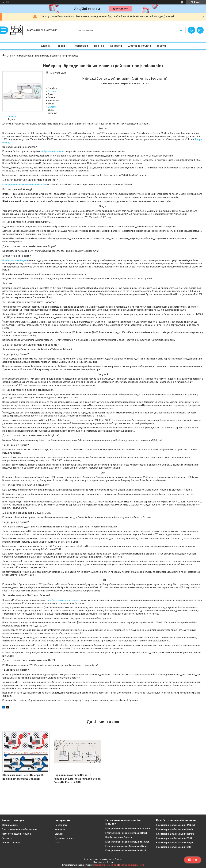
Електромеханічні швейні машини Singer (127, 846)
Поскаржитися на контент (106, 865)
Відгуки (162, 46)
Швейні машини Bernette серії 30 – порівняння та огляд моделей (24, 777)
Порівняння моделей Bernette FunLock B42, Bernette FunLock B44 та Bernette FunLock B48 (77, 779)
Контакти (116, 46)
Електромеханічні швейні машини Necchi (127, 833)
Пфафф (12, 116)
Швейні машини (10, 825)
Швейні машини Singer (14, 260)
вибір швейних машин (53, 151)
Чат (193, 860)
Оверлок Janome (11, 843)
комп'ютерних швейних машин (63, 600)
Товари (60, 46)
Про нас (99, 46)
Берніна (52, 91)
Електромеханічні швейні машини (19, 829)
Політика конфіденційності (132, 865)
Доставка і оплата (140, 46)
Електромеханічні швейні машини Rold (126, 850)
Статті (10, 56)
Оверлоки (7, 838)
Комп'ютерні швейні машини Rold (174, 847)
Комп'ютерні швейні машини (17, 834)
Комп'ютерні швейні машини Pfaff (174, 838)
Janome (52, 107)
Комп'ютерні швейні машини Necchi (175, 829)
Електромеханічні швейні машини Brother (24, 185)
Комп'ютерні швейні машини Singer (175, 843)
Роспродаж (61, 825)
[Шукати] (181, 30)
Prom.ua (118, 859)
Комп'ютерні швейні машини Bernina (175, 834)
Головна (45, 46)
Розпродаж (81, 46)
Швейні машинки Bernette (119, 837)
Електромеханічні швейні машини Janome (128, 829)
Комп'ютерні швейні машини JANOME (176, 825)
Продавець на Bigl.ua (103, 862)
